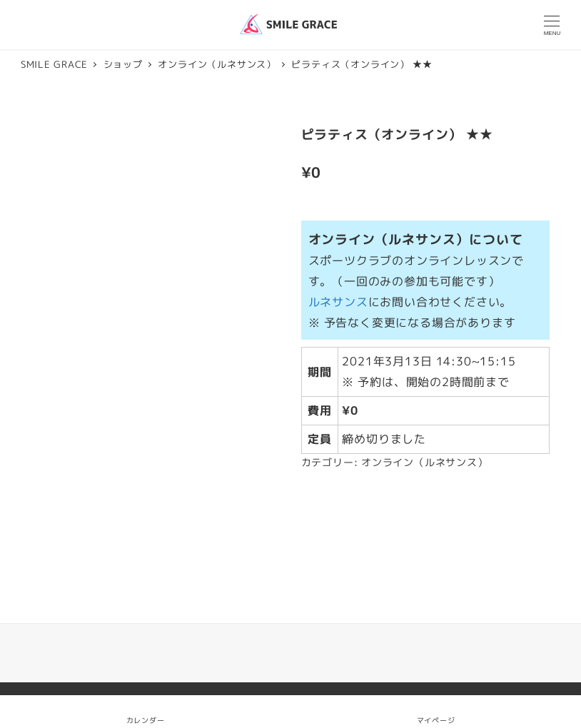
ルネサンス (338, 302)
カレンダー (146, 720)
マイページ (436, 711)
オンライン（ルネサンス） (425, 462)
